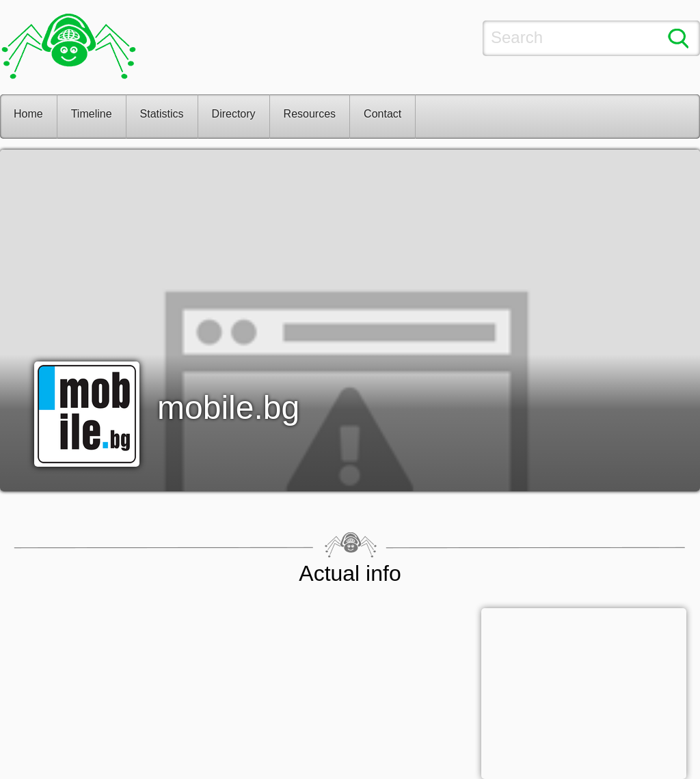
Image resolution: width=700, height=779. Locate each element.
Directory (234, 114)
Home (28, 114)
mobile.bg (228, 408)
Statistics (162, 114)
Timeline (92, 114)
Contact (382, 114)
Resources (310, 114)
